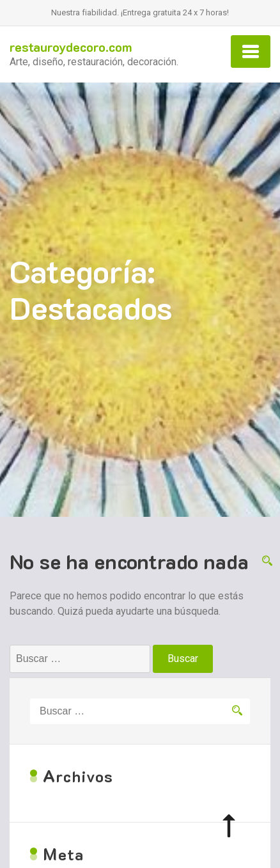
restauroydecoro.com (71, 47)
